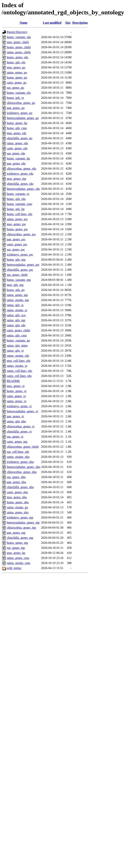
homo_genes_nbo (18, 502)
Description (80, 23)
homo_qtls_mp (16, 260)
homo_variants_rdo (19, 37)
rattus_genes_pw (17, 219)
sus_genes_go (15, 88)
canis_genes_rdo (17, 148)
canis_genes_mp (17, 442)
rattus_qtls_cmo (17, 335)
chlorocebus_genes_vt (21, 426)
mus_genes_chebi (18, 42)
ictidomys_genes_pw (20, 254)
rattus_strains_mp (18, 300)
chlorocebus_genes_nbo (22, 472)
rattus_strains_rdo (18, 356)
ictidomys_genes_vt (19, 406)
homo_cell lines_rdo (20, 214)
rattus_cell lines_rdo (19, 371)
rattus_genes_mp (17, 295)
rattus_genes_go (17, 72)
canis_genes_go (17, 83)
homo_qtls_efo (16, 62)
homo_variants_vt (18, 194)
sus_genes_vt (15, 437)
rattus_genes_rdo (17, 143)
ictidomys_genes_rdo (20, 174)
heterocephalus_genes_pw (23, 265)
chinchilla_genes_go (20, 138)
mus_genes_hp (16, 553)
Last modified (52, 23)
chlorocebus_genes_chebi (23, 447)
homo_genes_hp (17, 123)
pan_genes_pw (16, 239)
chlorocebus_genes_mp (21, 528)
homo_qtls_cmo (17, 128)
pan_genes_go (16, 108)
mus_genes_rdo (16, 133)
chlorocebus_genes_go (21, 103)
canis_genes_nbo (17, 492)
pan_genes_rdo (16, 163)
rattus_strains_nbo (18, 457)
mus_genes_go (16, 67)
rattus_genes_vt (16, 401)
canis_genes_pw (17, 244)
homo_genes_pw (17, 229)
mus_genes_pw (16, 224)
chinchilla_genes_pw (20, 270)
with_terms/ (14, 568)
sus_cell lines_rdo (18, 452)
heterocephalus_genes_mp (23, 522)
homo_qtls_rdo (16, 199)
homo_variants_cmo (20, 204)
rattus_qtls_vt (15, 351)
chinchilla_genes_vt (19, 431)
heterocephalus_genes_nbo (23, 467)
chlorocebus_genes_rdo (21, 169)
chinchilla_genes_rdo (20, 184)
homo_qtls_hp (16, 209)
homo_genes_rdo (17, 57)
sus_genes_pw (16, 249)
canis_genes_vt (16, 396)
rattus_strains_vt (17, 366)
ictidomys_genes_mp (20, 517)
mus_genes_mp (16, 179)
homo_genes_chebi (19, 47)
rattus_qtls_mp (16, 320)
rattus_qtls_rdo (16, 325)
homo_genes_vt (17, 391)
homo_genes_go (17, 78)
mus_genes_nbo (17, 497)
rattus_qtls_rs (15, 305)
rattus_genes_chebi (19, 52)
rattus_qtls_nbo (16, 421)
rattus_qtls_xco (16, 315)
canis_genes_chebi (18, 330)
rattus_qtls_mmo (17, 346)
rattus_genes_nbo (18, 512)
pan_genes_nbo (16, 482)
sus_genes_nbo (16, 477)
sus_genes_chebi (17, 275)
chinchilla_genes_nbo (20, 487)
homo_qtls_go (16, 290)
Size (68, 23)
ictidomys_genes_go (20, 113)
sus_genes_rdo (16, 153)
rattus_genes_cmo (18, 558)
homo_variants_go (18, 340)
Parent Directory (17, 32)
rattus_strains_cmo (19, 563)
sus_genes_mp (16, 548)
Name (23, 23)
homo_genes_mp (17, 543)
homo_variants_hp (18, 158)
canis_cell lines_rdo (19, 376)
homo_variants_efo (19, 93)
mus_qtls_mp (15, 285)
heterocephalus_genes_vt (22, 411)
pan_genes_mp (16, 533)
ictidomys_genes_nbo (20, 462)
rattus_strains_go (17, 507)
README (13, 381)
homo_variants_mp (19, 280)
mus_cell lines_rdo (19, 361)
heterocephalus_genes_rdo (23, 189)
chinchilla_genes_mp (20, 538)
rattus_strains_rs (17, 310)
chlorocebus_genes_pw (21, 234)
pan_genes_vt (15, 416)
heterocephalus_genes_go (23, 118)
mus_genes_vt (16, 386)
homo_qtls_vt (15, 98)
